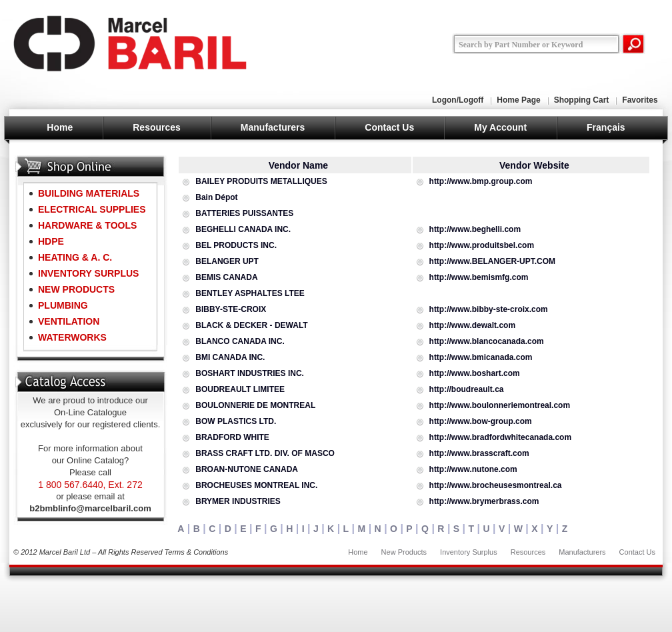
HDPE (51, 241)
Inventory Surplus (469, 552)
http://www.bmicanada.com (481, 357)
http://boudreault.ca (467, 389)
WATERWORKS (72, 337)
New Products (404, 552)
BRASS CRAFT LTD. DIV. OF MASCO (265, 453)
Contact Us (389, 127)
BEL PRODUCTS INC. (236, 245)
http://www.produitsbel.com (482, 245)
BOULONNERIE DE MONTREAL (255, 405)
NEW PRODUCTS (76, 289)
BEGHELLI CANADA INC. (243, 229)
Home (60, 127)
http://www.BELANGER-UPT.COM (493, 261)
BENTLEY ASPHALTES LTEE (250, 293)
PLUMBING (63, 305)
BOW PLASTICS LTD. (236, 421)
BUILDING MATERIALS (89, 193)
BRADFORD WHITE (232, 437)
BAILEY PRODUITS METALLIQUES (261, 181)
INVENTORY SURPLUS (88, 273)
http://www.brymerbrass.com (484, 501)
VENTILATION (69, 321)
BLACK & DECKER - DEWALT (251, 325)
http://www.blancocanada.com (487, 341)
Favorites (640, 100)
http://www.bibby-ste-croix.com (489, 309)
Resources (157, 127)
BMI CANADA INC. (230, 357)
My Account (500, 127)
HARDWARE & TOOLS (87, 225)
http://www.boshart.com (475, 373)
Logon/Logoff (458, 100)
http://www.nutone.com (473, 469)
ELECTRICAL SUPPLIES (92, 209)
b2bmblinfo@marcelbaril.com (90, 508)
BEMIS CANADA (226, 277)
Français (606, 127)
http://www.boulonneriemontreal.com (500, 405)
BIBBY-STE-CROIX (231, 309)
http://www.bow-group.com (481, 421)
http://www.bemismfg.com (479, 277)
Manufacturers (273, 127)
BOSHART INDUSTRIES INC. (250, 373)
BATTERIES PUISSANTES (244, 213)
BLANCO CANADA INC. (240, 341)
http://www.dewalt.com (473, 325)
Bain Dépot (216, 197)
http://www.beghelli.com (475, 229)
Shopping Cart (582, 100)
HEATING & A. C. (75, 257)
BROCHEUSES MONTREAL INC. (256, 485)
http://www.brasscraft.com (479, 453)
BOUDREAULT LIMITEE (240, 389)
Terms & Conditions (197, 552)
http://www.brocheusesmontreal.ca (496, 485)
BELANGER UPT (227, 261)
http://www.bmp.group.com (481, 181)
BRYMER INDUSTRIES (238, 501)
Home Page (518, 100)
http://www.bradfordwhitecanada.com (501, 437)
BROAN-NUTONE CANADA (247, 469)
